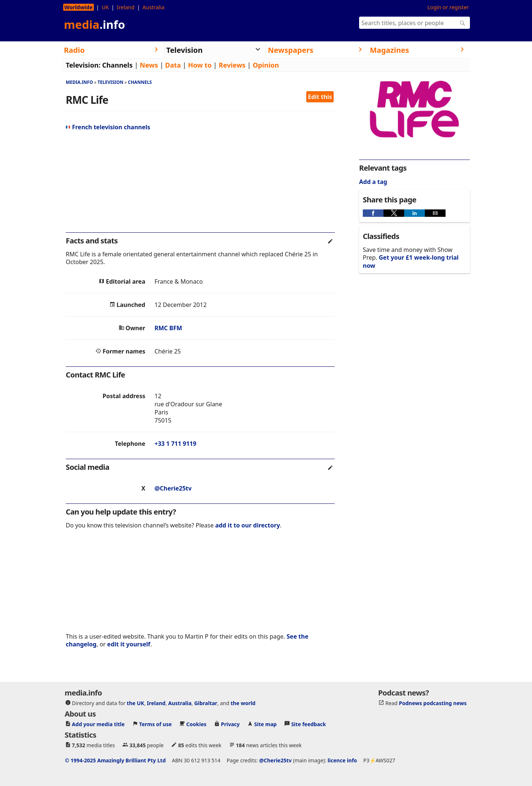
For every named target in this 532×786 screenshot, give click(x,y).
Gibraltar (206, 703)
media (95, 24)
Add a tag (373, 182)
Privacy (230, 724)
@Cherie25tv (173, 488)
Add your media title (98, 724)
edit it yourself (129, 644)
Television (110, 82)
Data (173, 65)
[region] (200, 185)
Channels (117, 65)
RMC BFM (168, 328)
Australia (154, 7)
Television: (83, 65)
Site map (265, 724)
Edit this (320, 97)
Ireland (126, 7)
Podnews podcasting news (433, 703)
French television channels (108, 127)
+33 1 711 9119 (175, 444)
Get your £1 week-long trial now (411, 261)
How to (200, 65)
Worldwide (79, 7)
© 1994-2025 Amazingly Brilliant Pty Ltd (115, 760)
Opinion (266, 65)
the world (243, 703)
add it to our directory (247, 525)
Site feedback (308, 724)
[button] (373, 213)
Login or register (448, 7)
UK (105, 7)
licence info (342, 760)
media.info (79, 82)
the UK (135, 703)
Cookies (196, 724)
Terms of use (156, 724)
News (149, 65)
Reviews (232, 65)
